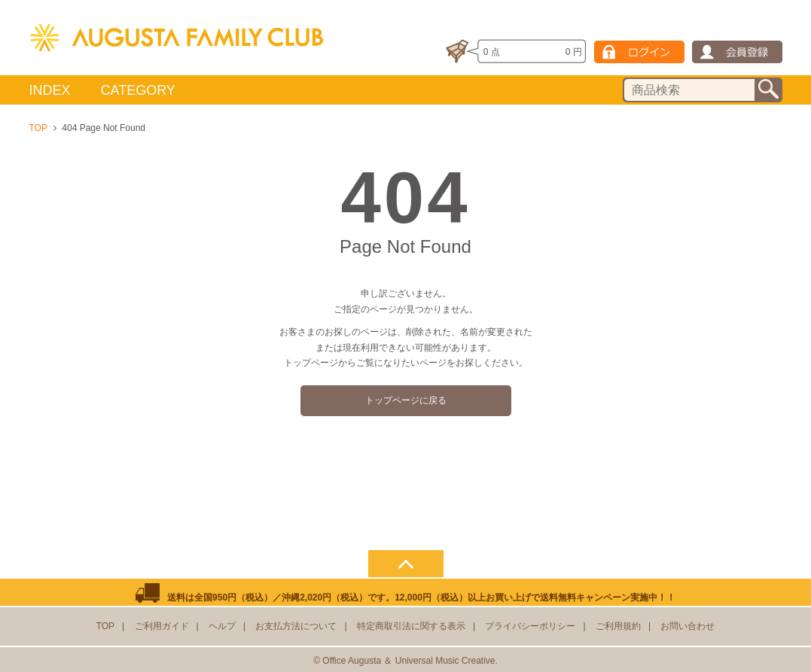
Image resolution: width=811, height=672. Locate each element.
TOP (38, 128)
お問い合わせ (688, 626)
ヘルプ (222, 626)
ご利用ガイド (162, 626)
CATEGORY (138, 90)
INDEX (50, 90)
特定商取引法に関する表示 (411, 626)
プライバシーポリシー (530, 626)
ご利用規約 (618, 626)
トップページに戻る (406, 400)
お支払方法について (296, 626)
